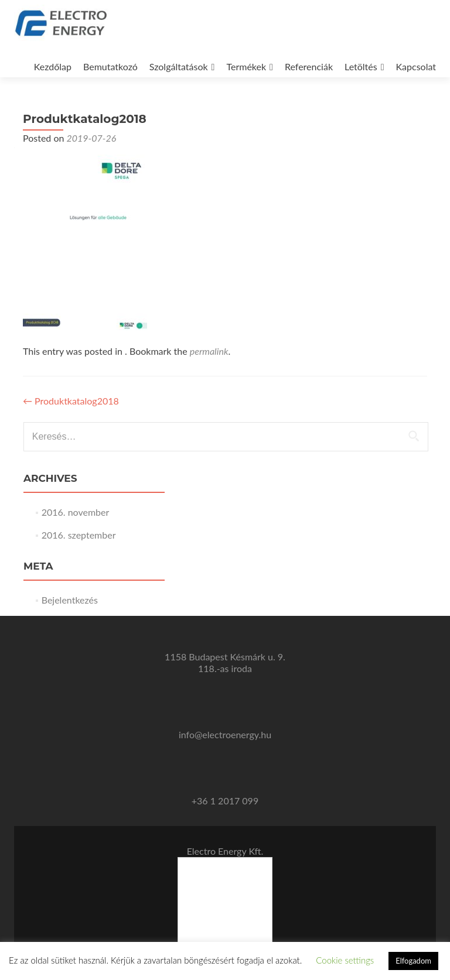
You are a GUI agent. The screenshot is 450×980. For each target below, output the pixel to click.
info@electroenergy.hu (225, 734)
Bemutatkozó (110, 66)
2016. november (76, 512)
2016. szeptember (79, 535)
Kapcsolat (416, 66)
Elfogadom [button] (413, 961)
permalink (209, 351)
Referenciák (309, 66)
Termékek (246, 66)
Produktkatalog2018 (71, 401)
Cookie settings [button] (345, 960)
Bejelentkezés (70, 600)
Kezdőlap (53, 66)
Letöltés (361, 66)
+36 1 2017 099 (225, 801)
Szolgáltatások (179, 66)
